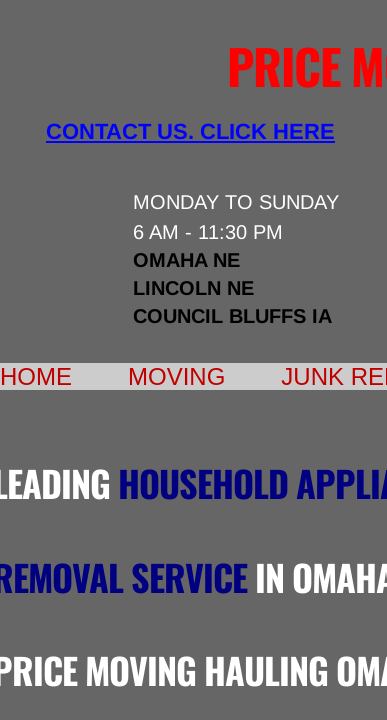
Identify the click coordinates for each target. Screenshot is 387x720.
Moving (176, 376)
